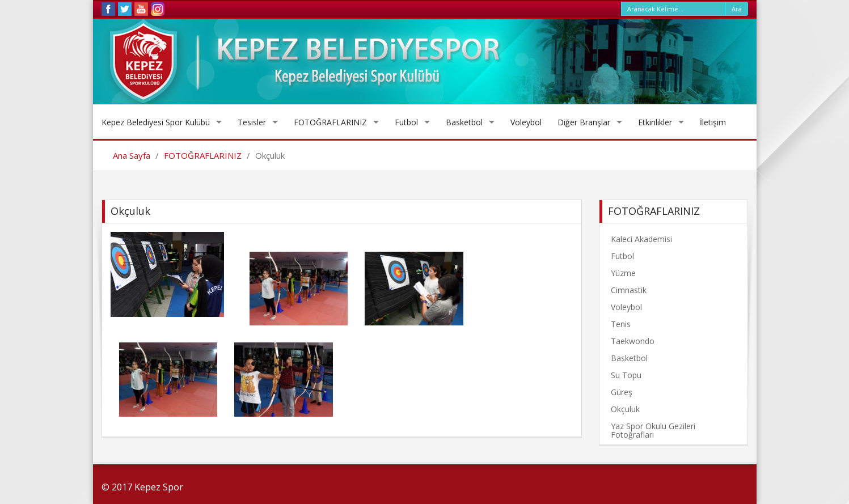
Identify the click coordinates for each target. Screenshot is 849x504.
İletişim (713, 122)
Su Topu (626, 375)
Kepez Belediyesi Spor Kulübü (156, 122)
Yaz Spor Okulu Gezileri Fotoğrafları (653, 430)
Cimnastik (629, 290)
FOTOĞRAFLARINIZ (330, 122)
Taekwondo (633, 341)
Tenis (621, 324)
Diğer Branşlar (584, 122)
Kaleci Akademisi (641, 239)
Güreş (622, 392)
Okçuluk (625, 409)
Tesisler (252, 122)
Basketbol (464, 122)
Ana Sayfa (132, 155)
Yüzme (623, 273)
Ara (737, 9)
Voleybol (526, 122)
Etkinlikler (655, 122)
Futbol (406, 122)
